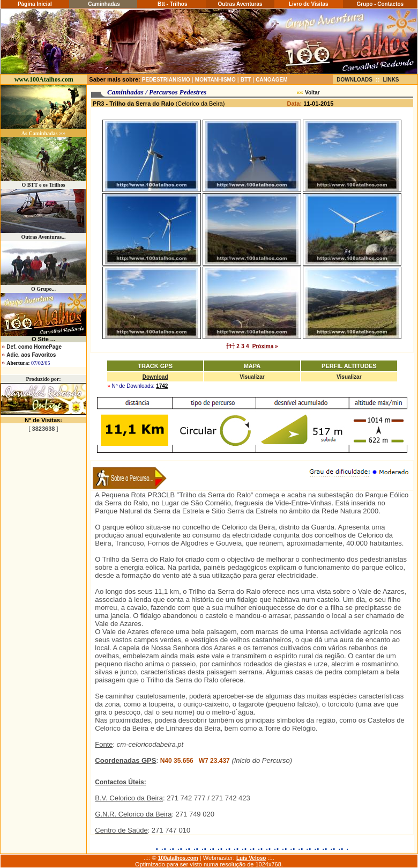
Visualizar (252, 377)
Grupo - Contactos (380, 4)
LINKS (391, 80)
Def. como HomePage (34, 347)
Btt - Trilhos (171, 4)
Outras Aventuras (240, 4)
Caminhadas (103, 4)
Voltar (312, 93)
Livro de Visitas (309, 4)
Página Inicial (35, 4)
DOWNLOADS (354, 80)
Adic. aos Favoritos (31, 355)
